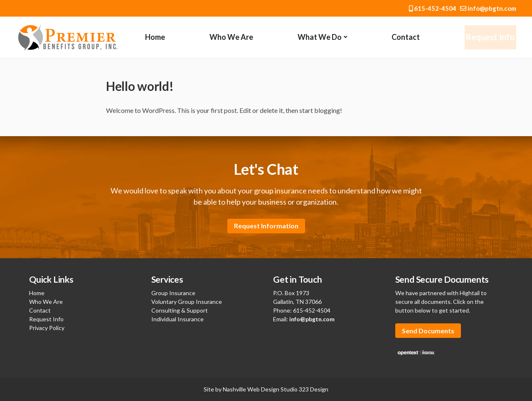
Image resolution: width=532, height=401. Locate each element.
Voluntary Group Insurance (187, 302)
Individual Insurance (177, 319)
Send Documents (428, 331)
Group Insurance (173, 293)
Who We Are (231, 37)
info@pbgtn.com (488, 8)
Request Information (266, 226)
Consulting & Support (180, 310)
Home (155, 37)
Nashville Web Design (251, 389)
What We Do (319, 37)
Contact (405, 37)
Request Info (490, 37)
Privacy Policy (47, 328)
